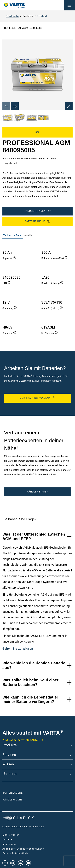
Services (9, 755)
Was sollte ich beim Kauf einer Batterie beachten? (30, 682)
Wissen (8, 764)
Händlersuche (17, 800)
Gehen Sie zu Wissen (18, 649)
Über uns (9, 774)
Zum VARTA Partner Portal (21, 740)
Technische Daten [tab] (13, 235)
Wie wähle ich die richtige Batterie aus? (34, 665)
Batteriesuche (37, 222)
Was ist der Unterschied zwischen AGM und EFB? (34, 536)
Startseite (12, 16)
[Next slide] (15, 106)
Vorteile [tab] (28, 235)
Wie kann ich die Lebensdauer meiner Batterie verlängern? (30, 699)
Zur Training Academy (35, 398)
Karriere (7, 840)
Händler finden (37, 211)
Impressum (9, 844)
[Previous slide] (6, 106)
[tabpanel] (37, 292)
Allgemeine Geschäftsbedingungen (23, 849)
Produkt (42, 16)
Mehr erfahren (11, 835)
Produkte (10, 745)
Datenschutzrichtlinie (15, 853)
